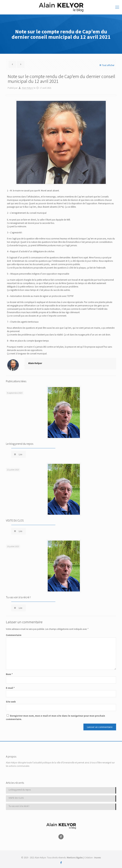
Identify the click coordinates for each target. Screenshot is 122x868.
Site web (11, 702)
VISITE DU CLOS (15, 520)
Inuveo (98, 858)
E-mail (10, 688)
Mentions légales (75, 858)
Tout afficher (107, 65)
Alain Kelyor (28, 88)
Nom (9, 674)
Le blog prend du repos (20, 444)
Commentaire (14, 635)
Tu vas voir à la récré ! (18, 597)
